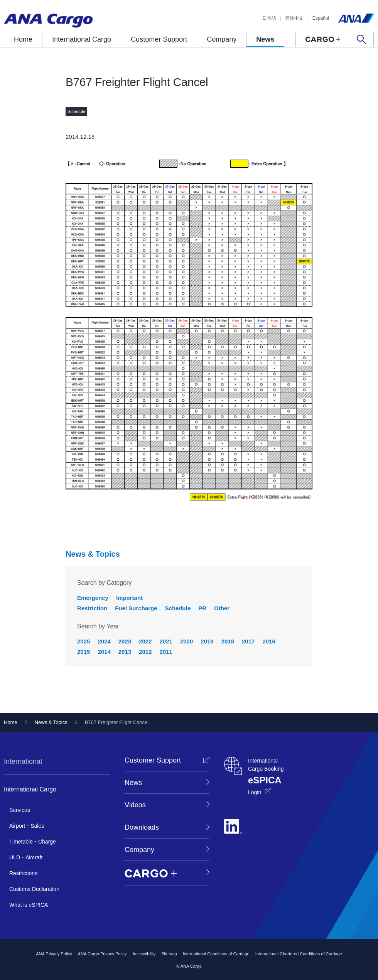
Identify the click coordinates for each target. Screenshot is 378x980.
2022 (145, 641)
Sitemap (169, 954)
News (265, 39)
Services (20, 810)
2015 (84, 652)
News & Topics (93, 554)
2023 (125, 641)
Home (23, 39)
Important (129, 598)
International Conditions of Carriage (216, 954)
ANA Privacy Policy (54, 954)
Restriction (92, 608)
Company (222, 39)
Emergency (93, 598)
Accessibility (144, 954)
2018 (228, 641)
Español (321, 18)
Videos (135, 805)
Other (222, 608)
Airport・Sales (27, 826)
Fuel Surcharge (136, 608)
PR (202, 608)
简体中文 (294, 18)
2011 (166, 652)
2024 (104, 641)
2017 (248, 641)
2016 (269, 641)
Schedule (178, 608)
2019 (207, 641)
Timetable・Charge (33, 842)
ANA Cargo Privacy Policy (102, 954)
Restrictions (23, 873)
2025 (84, 641)
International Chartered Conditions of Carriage (299, 954)
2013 (125, 652)
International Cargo (82, 39)
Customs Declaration (34, 889)
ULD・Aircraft (26, 857)
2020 (186, 641)
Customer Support (159, 39)
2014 (104, 652)
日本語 (269, 18)
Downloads (142, 827)
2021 (166, 641)
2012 (145, 652)
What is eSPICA (29, 905)
